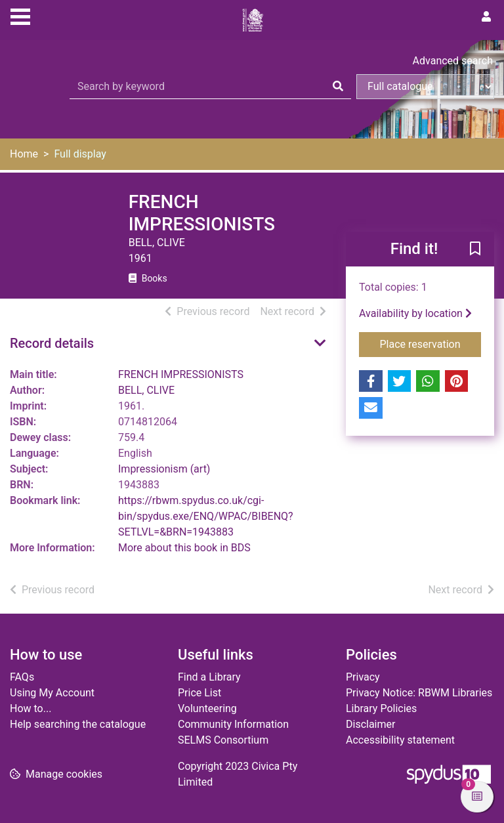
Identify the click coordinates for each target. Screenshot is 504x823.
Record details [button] (52, 343)
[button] (475, 250)
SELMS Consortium (223, 740)
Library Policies (381, 708)
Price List (199, 693)
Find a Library (209, 677)
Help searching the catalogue (78, 724)
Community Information (233, 724)
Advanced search (453, 61)
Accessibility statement (400, 740)
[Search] (338, 87)
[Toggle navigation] (20, 15)
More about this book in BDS (184, 548)
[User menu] (486, 17)
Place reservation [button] (431, 343)
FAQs (22, 677)
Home (24, 154)
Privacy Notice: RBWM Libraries (419, 693)
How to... (31, 708)
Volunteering (207, 708)
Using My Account (52, 693)
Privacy (363, 677)
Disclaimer (370, 724)
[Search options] (425, 87)
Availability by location (415, 313)
